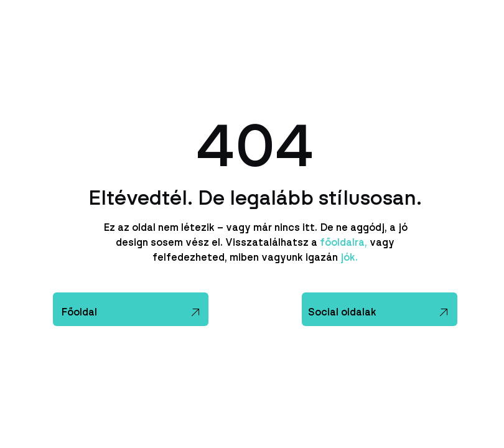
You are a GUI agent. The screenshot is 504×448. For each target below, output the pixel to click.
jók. (348, 257)
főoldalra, (343, 242)
